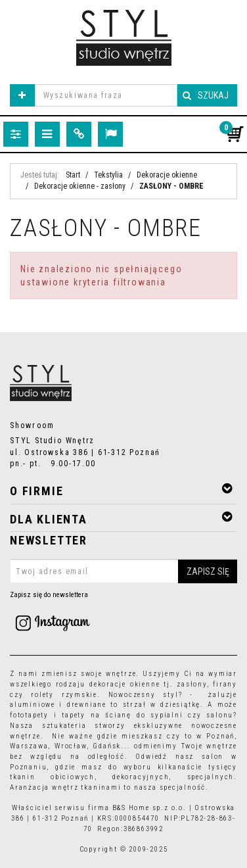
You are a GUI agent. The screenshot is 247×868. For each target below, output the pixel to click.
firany (225, 684)
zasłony (192, 684)
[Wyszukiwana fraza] (106, 95)
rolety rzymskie (64, 695)
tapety (74, 715)
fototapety (29, 715)
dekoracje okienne (124, 684)
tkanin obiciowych (52, 777)
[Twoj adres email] (123, 571)
